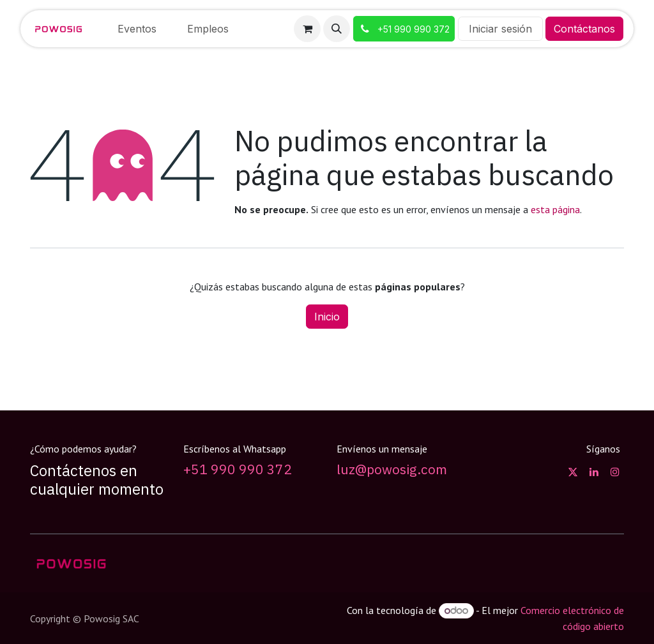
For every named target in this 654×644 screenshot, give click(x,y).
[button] (337, 29)
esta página (555, 209)
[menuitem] (137, 29)
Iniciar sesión (500, 29)
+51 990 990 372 (238, 469)
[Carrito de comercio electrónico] (307, 29)
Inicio (327, 317)
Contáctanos (584, 29)
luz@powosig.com (392, 469)
